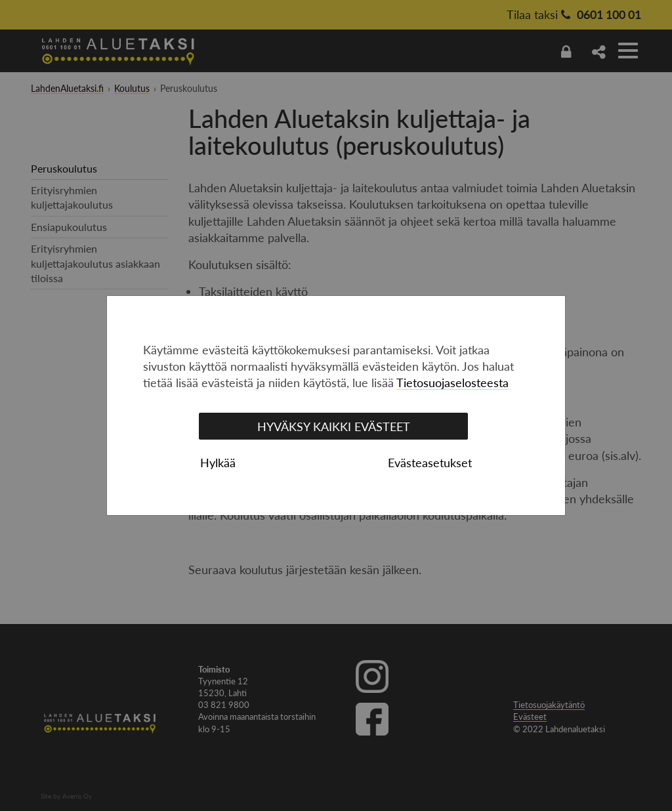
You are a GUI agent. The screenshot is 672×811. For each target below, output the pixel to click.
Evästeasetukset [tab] (430, 463)
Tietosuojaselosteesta (452, 383)
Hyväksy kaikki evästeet (334, 426)
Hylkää (218, 463)
